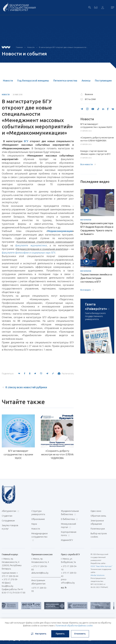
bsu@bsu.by (8, 586)
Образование (38, 519)
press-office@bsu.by (68, 581)
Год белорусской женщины (33, 81)
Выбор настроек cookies (99, 535)
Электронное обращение (97, 522)
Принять (60, 634)
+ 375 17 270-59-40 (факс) (10, 581)
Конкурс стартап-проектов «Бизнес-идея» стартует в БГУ (95, 153)
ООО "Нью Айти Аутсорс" (101, 566)
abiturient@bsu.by (40, 573)
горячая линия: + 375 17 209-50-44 (10, 575)
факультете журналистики (31, 245)
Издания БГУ (67, 540)
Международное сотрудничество (40, 537)
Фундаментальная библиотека (70, 513)
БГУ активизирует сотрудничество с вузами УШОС (18, 454)
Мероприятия (86, 220)
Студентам (7, 516)
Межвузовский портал (68, 526)
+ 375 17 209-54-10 (69, 568)
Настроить (38, 634)
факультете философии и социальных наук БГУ (29, 253)
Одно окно (96, 511)
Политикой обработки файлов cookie (74, 626)
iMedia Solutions (97, 575)
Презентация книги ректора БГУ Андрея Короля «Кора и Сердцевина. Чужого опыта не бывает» (97, 229)
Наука (34, 524)
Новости (31, 47)
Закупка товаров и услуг (10, 527)
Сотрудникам (8, 521)
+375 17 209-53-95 (39, 589)
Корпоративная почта (69, 534)
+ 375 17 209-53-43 (69, 575)
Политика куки (98, 529)
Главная (19, 47)
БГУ (26, 141)
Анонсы (86, 81)
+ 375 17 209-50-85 (39, 568)
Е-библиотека (69, 519)
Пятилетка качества (65, 81)
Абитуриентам (10, 511)
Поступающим (103, 81)
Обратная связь (98, 516)
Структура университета (38, 513)
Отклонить (80, 634)
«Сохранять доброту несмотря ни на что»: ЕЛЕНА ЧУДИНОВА (57, 454)
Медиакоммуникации (60, 231)
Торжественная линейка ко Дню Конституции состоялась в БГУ (96, 278)
